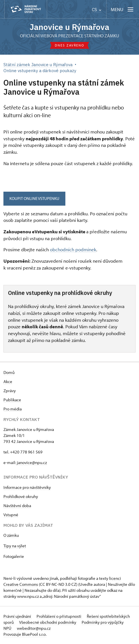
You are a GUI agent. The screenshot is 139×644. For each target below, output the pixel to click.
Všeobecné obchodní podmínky (48, 622)
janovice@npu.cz (31, 462)
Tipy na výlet (15, 546)
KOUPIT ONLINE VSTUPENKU (34, 198)
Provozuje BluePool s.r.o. (25, 634)
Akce (8, 381)
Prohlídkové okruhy (21, 496)
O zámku (11, 535)
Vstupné (11, 515)
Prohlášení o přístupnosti (59, 616)
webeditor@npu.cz (34, 628)
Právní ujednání (18, 616)
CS (97, 10)
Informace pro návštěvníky (27, 487)
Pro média (13, 409)
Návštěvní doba (17, 506)
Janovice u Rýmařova (69, 27)
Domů (9, 372)
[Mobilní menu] (123, 9)
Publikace (12, 400)
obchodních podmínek (73, 249)
